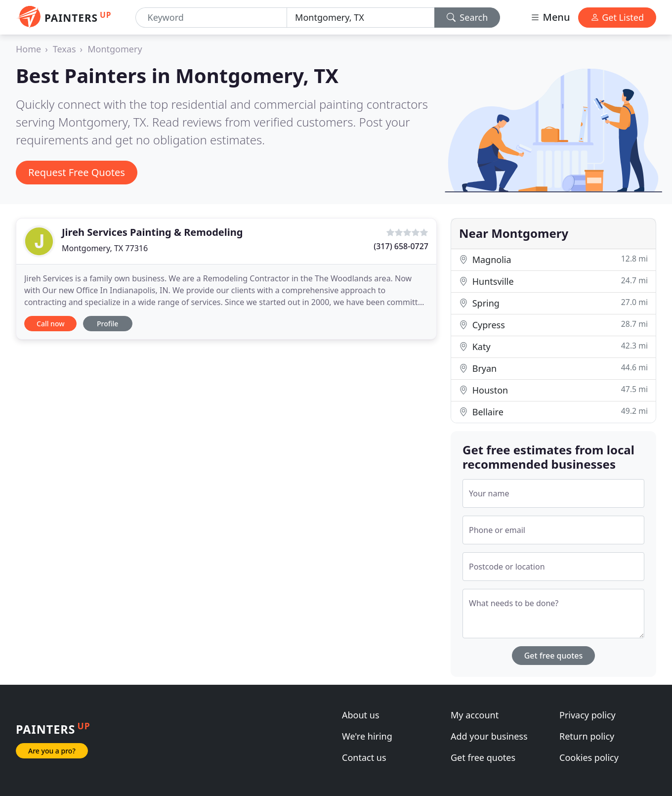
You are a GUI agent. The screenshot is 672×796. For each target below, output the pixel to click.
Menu (550, 17)
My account (475, 715)
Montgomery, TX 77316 (105, 248)
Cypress (553, 325)
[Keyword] (211, 18)
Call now (50, 324)
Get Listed (617, 17)
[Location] (361, 18)
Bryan (553, 368)
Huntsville (553, 281)
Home (28, 49)
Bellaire (553, 412)
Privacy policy (588, 715)
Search (467, 17)
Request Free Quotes (77, 172)
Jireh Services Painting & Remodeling (152, 232)
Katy (553, 346)
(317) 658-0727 (401, 246)
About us (361, 715)
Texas (64, 49)
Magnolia (553, 259)
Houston (553, 390)
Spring (553, 303)
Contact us (364, 757)
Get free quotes (554, 656)
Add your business (489, 736)
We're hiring (367, 736)
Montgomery (115, 49)
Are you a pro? (52, 751)
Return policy (587, 736)
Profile (107, 324)
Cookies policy (589, 757)
